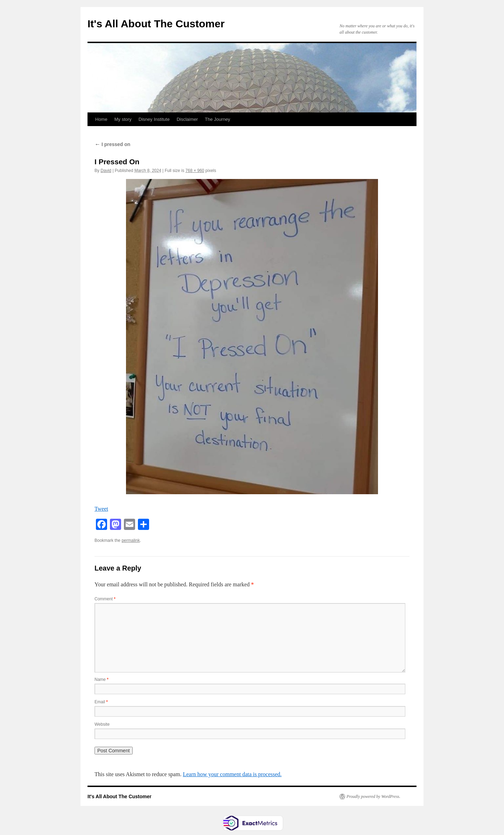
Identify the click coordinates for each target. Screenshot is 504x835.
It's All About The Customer (156, 24)
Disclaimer (187, 119)
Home (101, 119)
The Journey (217, 119)
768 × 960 (195, 171)
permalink (131, 540)
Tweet (101, 509)
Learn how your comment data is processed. (232, 774)
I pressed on (112, 144)
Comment (105, 599)
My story (123, 119)
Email (101, 702)
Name (101, 679)
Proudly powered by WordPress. (373, 796)
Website (102, 724)
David (106, 171)
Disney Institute (154, 119)
